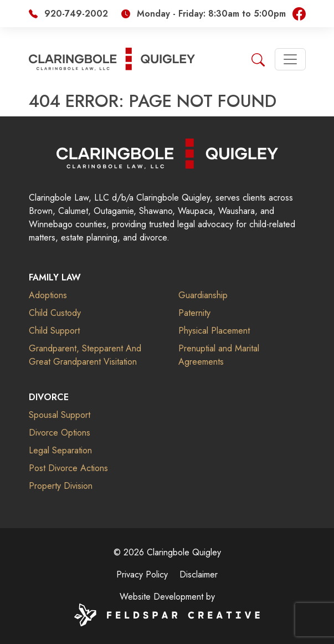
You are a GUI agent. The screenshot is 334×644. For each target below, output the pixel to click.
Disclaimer (199, 574)
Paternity (194, 313)
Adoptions (48, 295)
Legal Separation (60, 450)
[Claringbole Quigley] (167, 153)
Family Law (55, 277)
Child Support (54, 331)
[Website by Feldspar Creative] (167, 614)
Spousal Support (60, 415)
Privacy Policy (142, 574)
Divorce (49, 397)
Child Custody (55, 313)
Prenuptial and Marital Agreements (219, 355)
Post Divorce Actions (68, 468)
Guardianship (203, 295)
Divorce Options (60, 433)
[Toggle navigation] (290, 59)
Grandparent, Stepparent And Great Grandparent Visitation (85, 355)
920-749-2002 (76, 14)
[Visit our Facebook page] (299, 13)
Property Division (61, 486)
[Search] (258, 58)
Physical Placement (214, 331)
